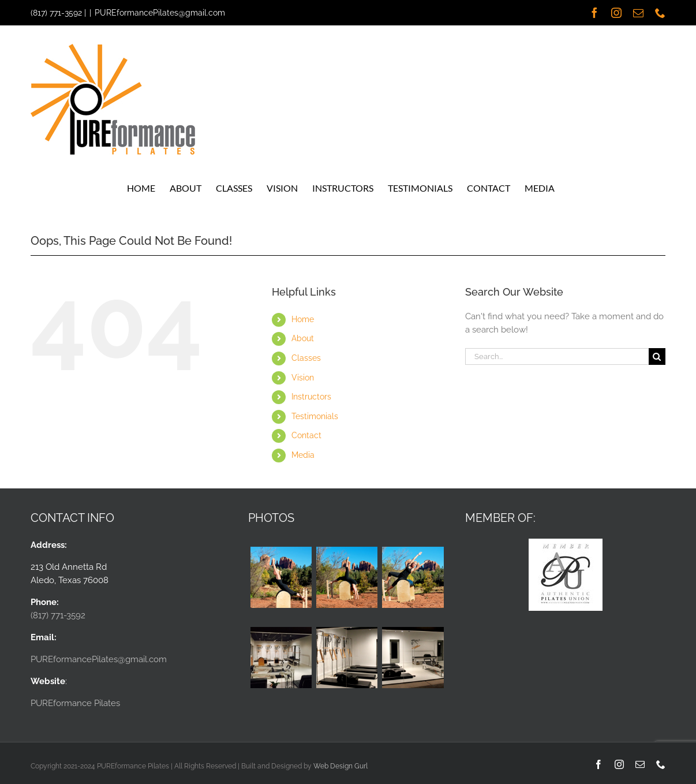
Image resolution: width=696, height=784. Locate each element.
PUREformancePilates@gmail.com (160, 13)
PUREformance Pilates (75, 703)
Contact (306, 435)
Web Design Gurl (340, 766)
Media (303, 455)
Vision (303, 378)
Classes (306, 358)
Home (303, 319)
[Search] (657, 356)
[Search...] (557, 356)
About (303, 338)
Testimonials (315, 416)
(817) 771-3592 (56, 13)
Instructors (311, 397)
